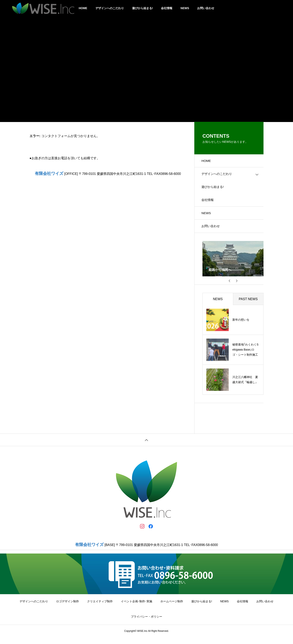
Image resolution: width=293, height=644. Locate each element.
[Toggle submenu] (257, 176)
